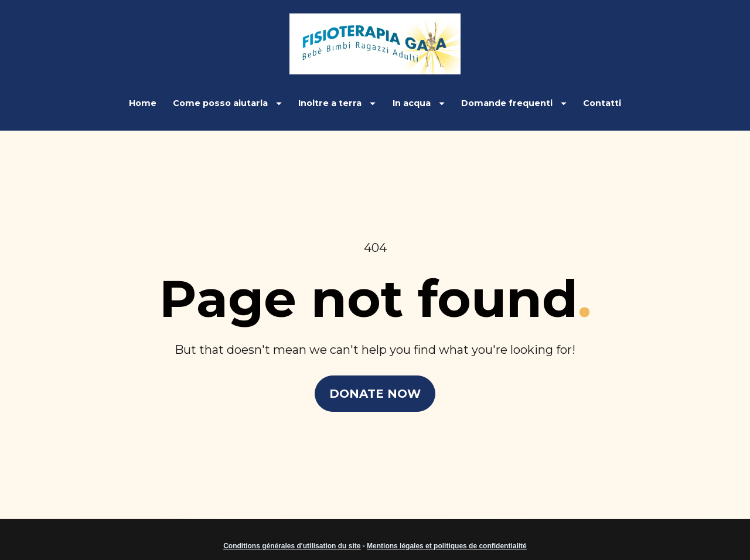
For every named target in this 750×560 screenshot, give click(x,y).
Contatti (602, 103)
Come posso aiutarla (227, 103)
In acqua (419, 103)
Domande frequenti (514, 103)
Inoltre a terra (337, 103)
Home (143, 103)
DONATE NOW (375, 384)
